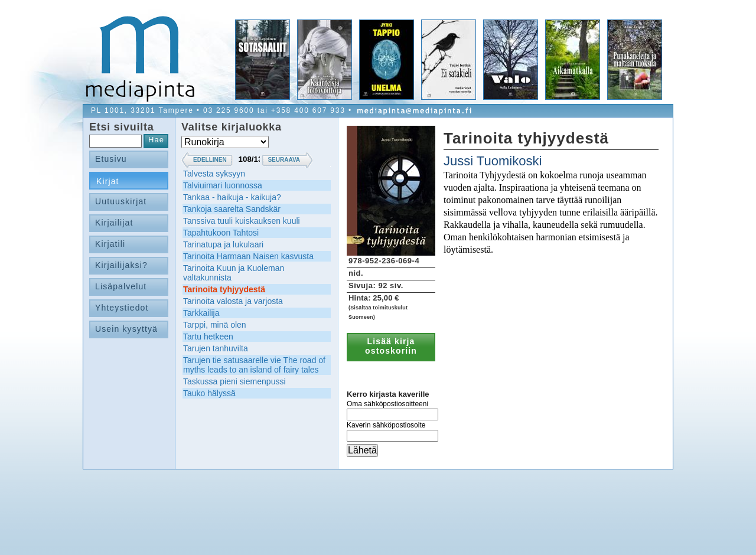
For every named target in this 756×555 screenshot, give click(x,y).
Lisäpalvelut (121, 286)
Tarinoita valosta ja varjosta (233, 301)
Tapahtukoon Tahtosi (221, 233)
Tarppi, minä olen (215, 325)
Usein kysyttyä (126, 329)
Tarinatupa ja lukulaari (223, 244)
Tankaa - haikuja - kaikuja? (232, 197)
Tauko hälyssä (209, 393)
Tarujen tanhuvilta (216, 348)
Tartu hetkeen (208, 337)
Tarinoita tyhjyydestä (224, 289)
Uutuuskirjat (121, 201)
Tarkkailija (201, 313)
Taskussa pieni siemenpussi (234, 381)
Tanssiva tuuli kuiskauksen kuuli (242, 221)
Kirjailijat (114, 223)
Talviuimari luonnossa (223, 185)
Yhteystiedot (122, 308)
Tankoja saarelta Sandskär (232, 209)
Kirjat (108, 181)
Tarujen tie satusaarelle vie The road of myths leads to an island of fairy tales (254, 365)
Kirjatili (110, 244)
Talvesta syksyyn (214, 174)
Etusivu (111, 159)
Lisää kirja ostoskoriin (391, 346)
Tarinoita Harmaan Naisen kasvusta (248, 256)
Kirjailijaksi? (121, 265)
